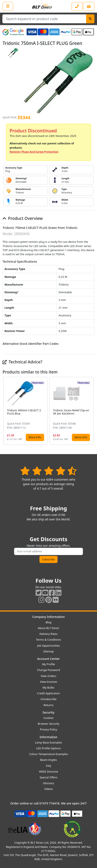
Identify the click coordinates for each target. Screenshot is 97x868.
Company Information (48, 617)
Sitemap (48, 651)
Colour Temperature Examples (49, 754)
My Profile (48, 664)
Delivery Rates (48, 634)
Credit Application (48, 693)
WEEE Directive (48, 772)
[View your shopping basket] (89, 6)
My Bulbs (48, 687)
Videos (49, 789)
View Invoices (48, 682)
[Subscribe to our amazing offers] (48, 551)
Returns (48, 705)
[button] (91, 411)
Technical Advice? (22, 362)
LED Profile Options (48, 748)
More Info (35, 437)
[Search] (90, 19)
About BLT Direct (48, 628)
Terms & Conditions (48, 640)
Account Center (49, 659)
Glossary (49, 783)
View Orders (48, 676)
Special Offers (48, 777)
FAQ (48, 766)
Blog (48, 622)
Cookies (48, 718)
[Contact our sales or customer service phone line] (77, 6)
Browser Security (48, 724)
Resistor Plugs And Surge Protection (34, 152)
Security (48, 712)
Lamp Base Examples (48, 742)
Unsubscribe (48, 699)
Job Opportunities (48, 646)
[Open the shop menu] (8, 6)
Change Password (48, 670)
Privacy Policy (48, 729)
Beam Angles (48, 760)
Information (48, 737)
